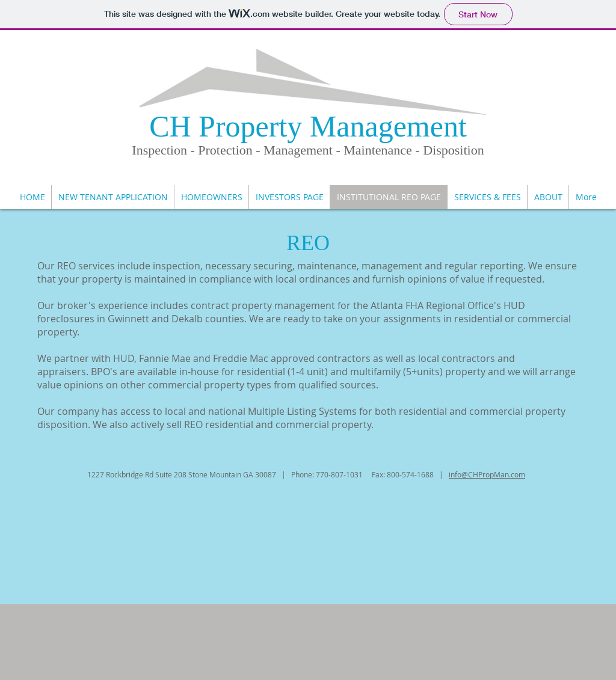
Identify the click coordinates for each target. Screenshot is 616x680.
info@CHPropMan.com (487, 474)
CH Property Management (308, 126)
